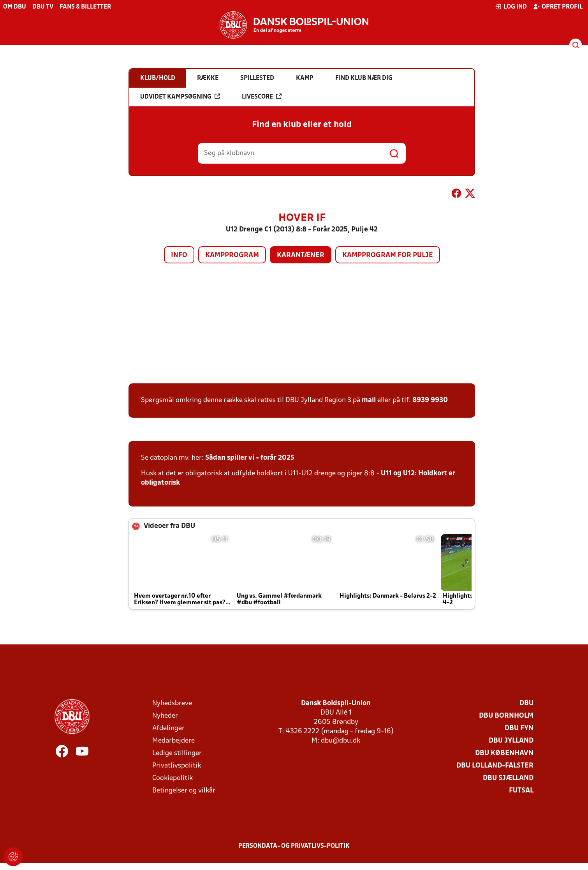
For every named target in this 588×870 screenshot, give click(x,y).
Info (179, 255)
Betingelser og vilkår (184, 791)
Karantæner (301, 255)
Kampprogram (232, 255)
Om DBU (15, 7)
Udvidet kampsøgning (180, 97)
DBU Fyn (519, 728)
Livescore (262, 97)
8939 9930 (430, 400)
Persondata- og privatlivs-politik (294, 846)
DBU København (504, 753)
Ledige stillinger (177, 753)
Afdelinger (168, 728)
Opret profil (558, 7)
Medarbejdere (173, 741)
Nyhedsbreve (172, 703)
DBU (526, 703)
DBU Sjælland (508, 778)
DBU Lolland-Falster (495, 766)
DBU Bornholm (506, 716)
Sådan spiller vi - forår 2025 (250, 458)
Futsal (521, 791)
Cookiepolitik (173, 778)
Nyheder (165, 716)
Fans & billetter (85, 7)
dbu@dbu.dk (341, 741)
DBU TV (43, 7)
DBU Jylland (511, 741)
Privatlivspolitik (177, 766)
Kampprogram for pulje (388, 255)
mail (369, 400)
